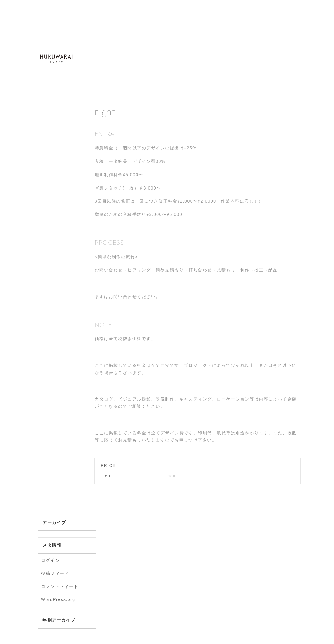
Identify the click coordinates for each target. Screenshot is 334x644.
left (107, 476)
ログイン (50, 560)
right (172, 476)
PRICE (108, 465)
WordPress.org (58, 599)
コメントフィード (60, 586)
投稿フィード (55, 573)
